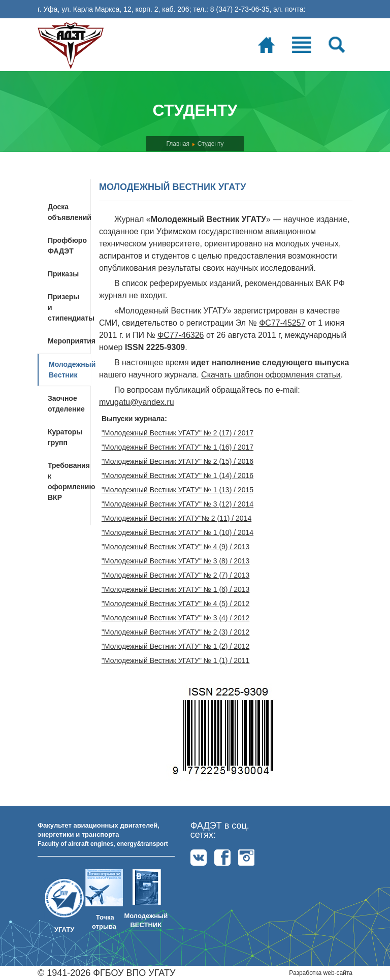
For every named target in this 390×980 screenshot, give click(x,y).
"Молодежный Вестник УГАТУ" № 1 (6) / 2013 (175, 589)
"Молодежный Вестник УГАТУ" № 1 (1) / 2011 (175, 660)
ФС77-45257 (282, 323)
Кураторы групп (65, 437)
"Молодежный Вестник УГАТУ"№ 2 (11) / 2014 (176, 518)
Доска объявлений (69, 212)
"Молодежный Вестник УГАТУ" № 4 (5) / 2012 (175, 604)
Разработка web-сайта (321, 973)
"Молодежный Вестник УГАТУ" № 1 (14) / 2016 (177, 476)
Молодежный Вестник (70, 370)
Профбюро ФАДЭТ (67, 246)
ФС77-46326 (181, 335)
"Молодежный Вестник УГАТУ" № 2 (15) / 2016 (177, 461)
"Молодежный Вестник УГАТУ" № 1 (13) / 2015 (177, 490)
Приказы (63, 274)
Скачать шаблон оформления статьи (271, 375)
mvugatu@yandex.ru (137, 402)
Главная (178, 144)
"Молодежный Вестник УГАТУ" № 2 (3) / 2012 (175, 632)
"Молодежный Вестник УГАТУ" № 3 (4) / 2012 (175, 618)
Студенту (211, 144)
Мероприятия (69, 341)
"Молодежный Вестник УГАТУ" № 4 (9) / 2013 (175, 547)
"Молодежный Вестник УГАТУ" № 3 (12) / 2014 (177, 504)
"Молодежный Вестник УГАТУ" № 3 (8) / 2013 (175, 561)
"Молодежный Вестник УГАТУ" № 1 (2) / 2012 (175, 646)
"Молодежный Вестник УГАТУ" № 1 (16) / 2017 (177, 447)
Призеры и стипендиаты (69, 307)
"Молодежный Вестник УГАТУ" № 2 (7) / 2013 (175, 575)
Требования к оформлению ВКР (69, 481)
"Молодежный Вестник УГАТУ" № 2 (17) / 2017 (177, 433)
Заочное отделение (66, 404)
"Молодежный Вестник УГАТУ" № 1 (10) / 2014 (177, 532)
